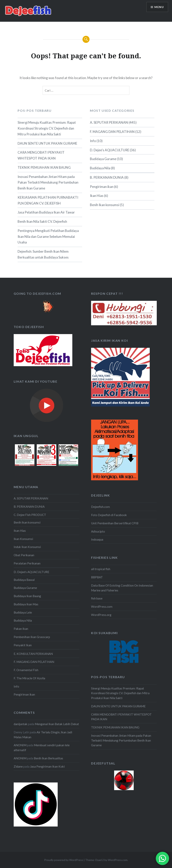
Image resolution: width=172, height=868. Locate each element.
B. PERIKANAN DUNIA (107, 177)
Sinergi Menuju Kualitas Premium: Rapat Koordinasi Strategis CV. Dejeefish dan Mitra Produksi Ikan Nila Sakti (47, 128)
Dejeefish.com (100, 507)
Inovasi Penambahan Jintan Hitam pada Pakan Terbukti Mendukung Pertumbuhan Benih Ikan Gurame (48, 183)
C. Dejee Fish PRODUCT (30, 515)
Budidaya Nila (100, 168)
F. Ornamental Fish (26, 670)
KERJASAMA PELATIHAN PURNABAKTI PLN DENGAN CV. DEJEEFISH (48, 200)
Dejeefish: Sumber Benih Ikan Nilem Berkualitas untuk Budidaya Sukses (43, 254)
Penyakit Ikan (23, 645)
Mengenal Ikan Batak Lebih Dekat (57, 724)
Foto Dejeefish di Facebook (109, 515)
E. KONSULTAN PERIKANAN (33, 654)
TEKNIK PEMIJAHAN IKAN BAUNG (44, 167)
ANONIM (20, 745)
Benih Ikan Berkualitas (48, 758)
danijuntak (21, 724)
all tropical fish (101, 569)
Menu (159, 7)
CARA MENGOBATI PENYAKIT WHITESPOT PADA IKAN (41, 155)
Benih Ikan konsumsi (105, 205)
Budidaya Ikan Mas (26, 604)
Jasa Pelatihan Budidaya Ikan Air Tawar (46, 212)
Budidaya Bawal (24, 580)
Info (93, 141)
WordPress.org (101, 615)
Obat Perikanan (24, 555)
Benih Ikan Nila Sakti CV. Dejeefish (42, 221)
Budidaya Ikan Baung (27, 596)
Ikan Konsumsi (23, 539)
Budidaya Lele (23, 612)
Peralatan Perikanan (27, 563)
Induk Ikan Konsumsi (27, 547)
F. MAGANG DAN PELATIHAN (112, 132)
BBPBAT (97, 577)
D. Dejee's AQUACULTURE (110, 150)
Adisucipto (98, 531)
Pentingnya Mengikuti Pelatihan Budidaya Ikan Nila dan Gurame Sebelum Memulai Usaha (48, 237)
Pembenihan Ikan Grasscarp (32, 637)
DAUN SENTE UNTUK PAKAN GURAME (47, 143)
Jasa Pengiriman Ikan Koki (47, 766)
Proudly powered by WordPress (64, 860)
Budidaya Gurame (103, 159)
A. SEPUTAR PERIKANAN (109, 122)
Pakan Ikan (21, 629)
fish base (97, 598)
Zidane (18, 766)
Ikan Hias (97, 196)
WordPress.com (102, 607)
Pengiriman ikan (102, 187)
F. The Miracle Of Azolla (29, 678)
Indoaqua (97, 539)
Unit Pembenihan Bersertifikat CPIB (115, 523)
